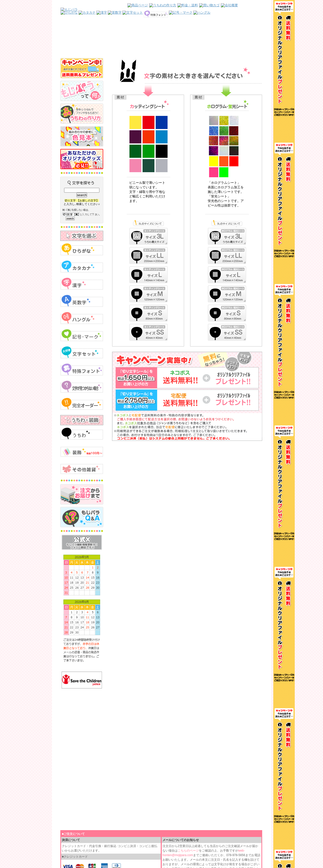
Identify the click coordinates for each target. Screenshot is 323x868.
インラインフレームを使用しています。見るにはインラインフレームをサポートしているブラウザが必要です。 (161, 29)
